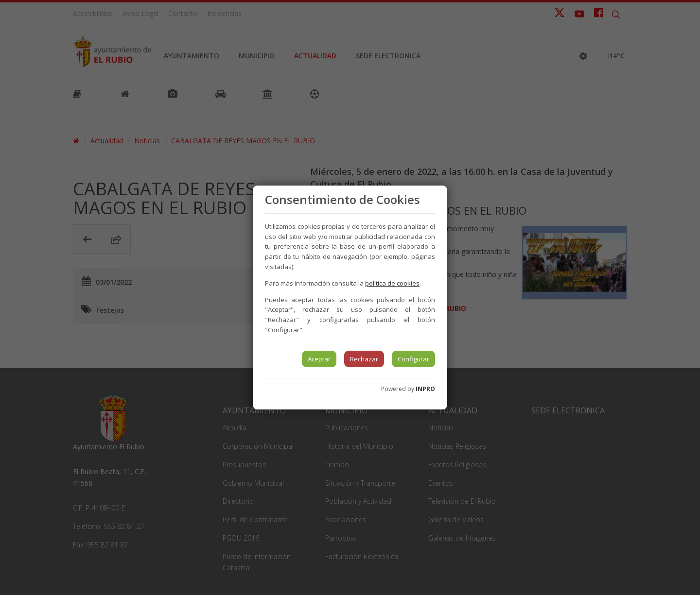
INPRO (425, 389)
